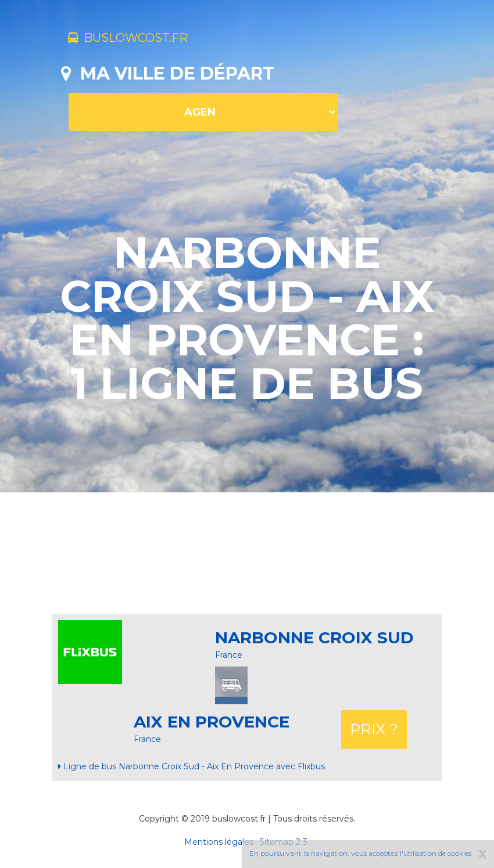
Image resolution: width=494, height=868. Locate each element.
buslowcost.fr (144, 39)
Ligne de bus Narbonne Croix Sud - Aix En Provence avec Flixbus (191, 766)
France (229, 655)
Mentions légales (219, 842)
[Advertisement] (273, 553)
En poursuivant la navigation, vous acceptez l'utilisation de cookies (360, 853)
